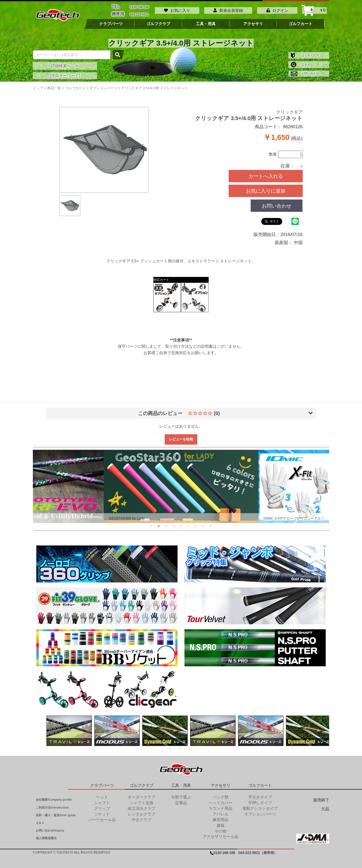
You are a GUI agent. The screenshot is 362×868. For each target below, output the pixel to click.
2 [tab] (159, 524)
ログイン (277, 9)
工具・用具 (206, 21)
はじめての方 (305, 53)
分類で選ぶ (181, 795)
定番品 (181, 800)
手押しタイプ (260, 800)
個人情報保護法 (46, 836)
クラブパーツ (111, 21)
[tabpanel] (181, 484)
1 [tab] (151, 524)
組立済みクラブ (141, 806)
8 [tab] (203, 524)
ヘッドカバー (221, 800)
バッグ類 (221, 795)
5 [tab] (181, 524)
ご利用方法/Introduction (52, 805)
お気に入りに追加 (266, 188)
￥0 (314, 9)
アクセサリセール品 (221, 834)
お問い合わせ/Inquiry (50, 828)
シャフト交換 (141, 800)
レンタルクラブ (141, 812)
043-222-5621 (139, 12)
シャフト (102, 800)
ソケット (102, 812)
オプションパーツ (260, 812)
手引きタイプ (260, 795)
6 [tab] (188, 524)
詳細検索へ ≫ (65, 63)
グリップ (102, 806)
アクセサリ (253, 21)
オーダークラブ (141, 795)
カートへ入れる (266, 174)
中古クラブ (141, 817)
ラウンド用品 (221, 806)
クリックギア (289, 110)
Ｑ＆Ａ (301, 62)
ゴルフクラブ (158, 21)
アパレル (221, 812)
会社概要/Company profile (54, 797)
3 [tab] (166, 524)
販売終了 (321, 798)
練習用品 (221, 817)
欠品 (325, 806)
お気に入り (177, 9)
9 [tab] (211, 524)
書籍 (221, 823)
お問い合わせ (305, 71)
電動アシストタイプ (260, 806)
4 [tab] (174, 524)
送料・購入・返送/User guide (56, 813)
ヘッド (102, 795)
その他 (221, 829)
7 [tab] (196, 524)
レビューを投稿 (181, 437)
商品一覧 (54, 86)
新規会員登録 (228, 9)
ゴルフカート (301, 21)
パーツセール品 (102, 817)
